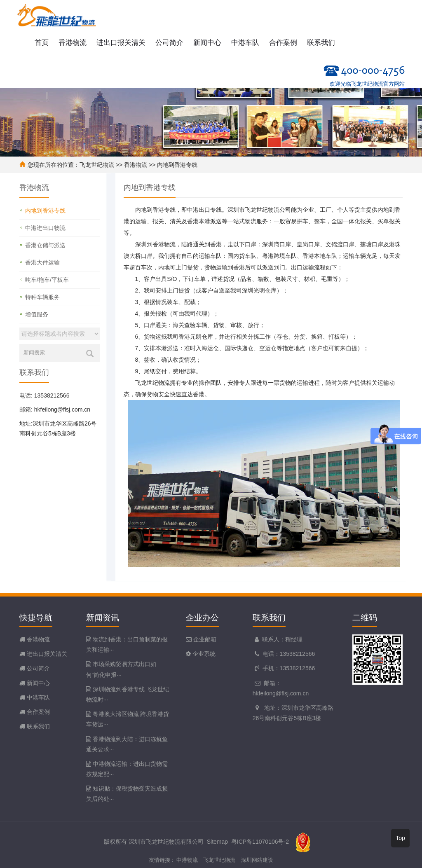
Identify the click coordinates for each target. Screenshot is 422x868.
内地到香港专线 (177, 165)
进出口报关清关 (121, 43)
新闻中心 (207, 43)
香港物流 (73, 43)
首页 (42, 43)
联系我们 (321, 43)
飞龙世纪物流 (97, 165)
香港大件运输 (42, 262)
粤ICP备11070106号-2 (260, 841)
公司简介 (169, 43)
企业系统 (203, 654)
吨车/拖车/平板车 (47, 280)
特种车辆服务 (42, 297)
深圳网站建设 (257, 860)
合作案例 (283, 43)
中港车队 (245, 43)
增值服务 (37, 314)
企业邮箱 (204, 639)
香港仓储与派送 (45, 245)
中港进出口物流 (45, 228)
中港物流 (187, 860)
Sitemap (217, 841)
